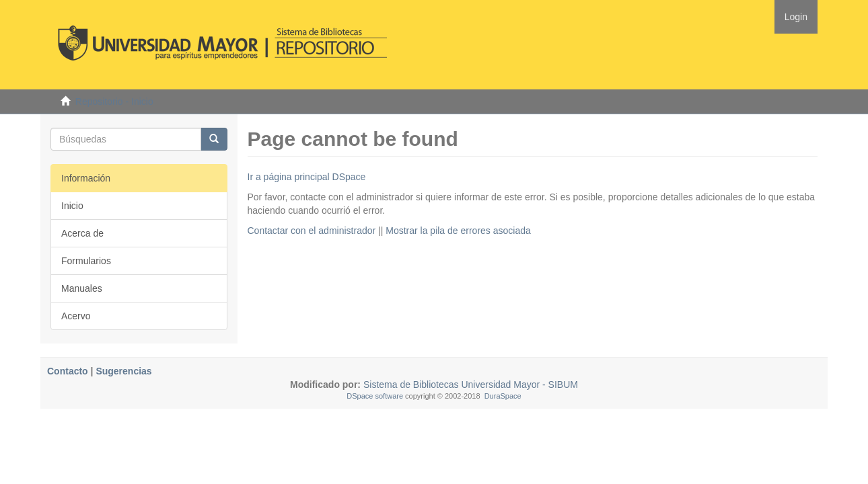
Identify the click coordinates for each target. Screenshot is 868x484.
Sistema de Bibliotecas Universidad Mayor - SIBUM (469, 385)
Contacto (68, 371)
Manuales (82, 288)
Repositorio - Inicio (114, 102)
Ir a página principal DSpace (307, 177)
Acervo (76, 316)
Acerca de (82, 233)
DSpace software (375, 396)
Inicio (72, 206)
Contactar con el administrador (312, 231)
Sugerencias (123, 371)
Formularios (86, 261)
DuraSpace (503, 396)
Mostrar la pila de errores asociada (458, 231)
